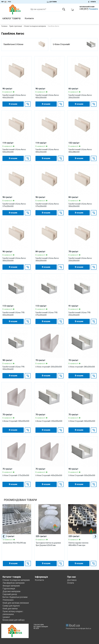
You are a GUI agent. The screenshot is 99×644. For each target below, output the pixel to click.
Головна (4, 26)
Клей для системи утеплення (16, 603)
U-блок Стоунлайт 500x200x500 (82, 475)
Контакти (29, 18)
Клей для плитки (11, 609)
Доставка (72, 580)
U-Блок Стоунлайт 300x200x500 (16, 421)
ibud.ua (88, 629)
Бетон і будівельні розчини (16, 597)
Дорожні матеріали (12, 591)
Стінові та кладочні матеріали (35, 26)
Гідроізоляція (9, 589)
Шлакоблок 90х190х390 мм (14, 543)
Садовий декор (10, 594)
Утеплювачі (8, 600)
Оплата (71, 583)
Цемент (6, 617)
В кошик (13, 104)
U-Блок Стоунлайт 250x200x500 (49, 421)
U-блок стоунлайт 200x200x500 (49, 367)
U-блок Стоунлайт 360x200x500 (82, 421)
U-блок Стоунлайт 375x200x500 (16, 475)
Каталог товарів (11, 19)
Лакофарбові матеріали (14, 583)
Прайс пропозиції (16, 26)
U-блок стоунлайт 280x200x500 (82, 367)
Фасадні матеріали (11, 586)
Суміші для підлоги (12, 606)
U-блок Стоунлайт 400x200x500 (49, 475)
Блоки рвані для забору (14, 620)
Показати (93, 9)
